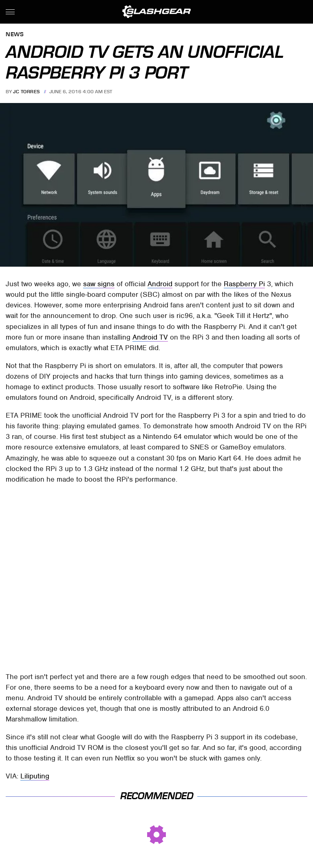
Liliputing (35, 776)
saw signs (99, 284)
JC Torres (26, 92)
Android (160, 284)
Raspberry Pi (244, 284)
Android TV (150, 337)
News (15, 35)
